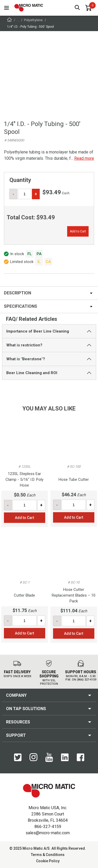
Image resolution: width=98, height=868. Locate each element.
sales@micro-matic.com (48, 833)
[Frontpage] (9, 21)
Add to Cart (78, 231)
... (18, 20)
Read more (84, 158)
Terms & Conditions (48, 855)
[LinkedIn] (65, 758)
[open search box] (77, 8)
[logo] (29, 8)
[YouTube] (49, 758)
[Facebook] (80, 758)
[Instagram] (33, 758)
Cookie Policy (48, 861)
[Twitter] (18, 758)
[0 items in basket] (88, 8)
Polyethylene (33, 20)
